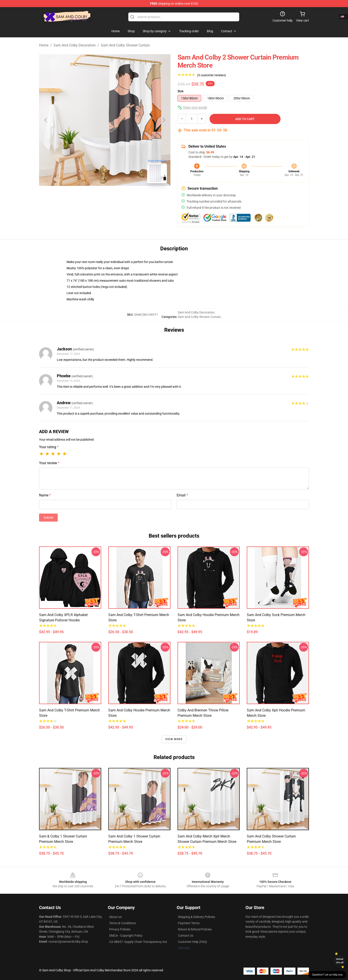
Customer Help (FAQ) (193, 942)
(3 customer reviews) (212, 75)
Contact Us (186, 936)
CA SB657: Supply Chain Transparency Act (138, 942)
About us (115, 917)
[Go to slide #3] (128, 197)
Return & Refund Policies (195, 929)
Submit (48, 518)
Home (44, 45)
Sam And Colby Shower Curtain (125, 45)
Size (181, 91)
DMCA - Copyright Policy (126, 936)
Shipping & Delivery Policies (197, 917)
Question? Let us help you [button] (327, 975)
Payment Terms (189, 923)
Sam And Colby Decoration (75, 45)
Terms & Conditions (123, 923)
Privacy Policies (120, 929)
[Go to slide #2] (105, 197)
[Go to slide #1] (82, 197)
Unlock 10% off (340, 961)
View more (174, 739)
